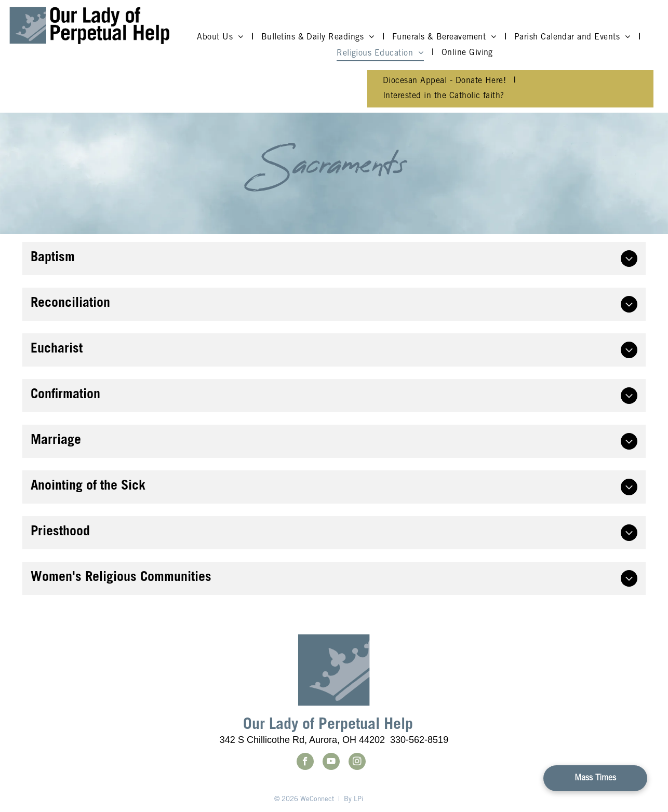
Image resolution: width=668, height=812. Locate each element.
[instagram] (357, 763)
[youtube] (331, 763)
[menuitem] (221, 37)
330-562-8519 (419, 740)
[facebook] (305, 763)
